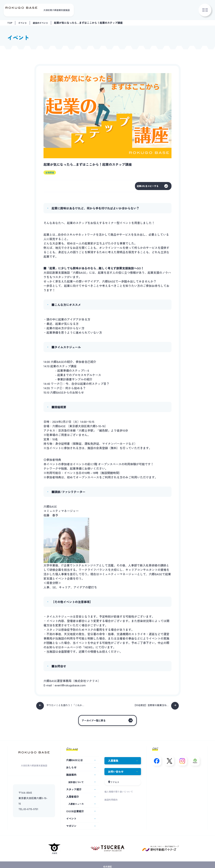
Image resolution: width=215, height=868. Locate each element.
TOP (10, 23)
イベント (24, 23)
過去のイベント (44, 23)
